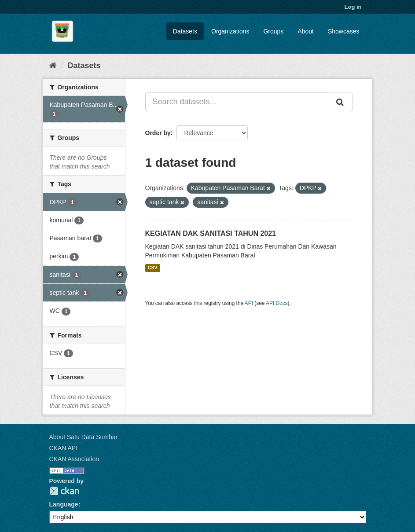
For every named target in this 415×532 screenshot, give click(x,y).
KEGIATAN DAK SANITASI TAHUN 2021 (211, 233)
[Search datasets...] (237, 102)
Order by (158, 133)
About (306, 31)
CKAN (64, 491)
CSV (153, 268)
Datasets (185, 31)
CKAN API (64, 448)
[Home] (53, 66)
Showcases (344, 31)
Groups (273, 31)
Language (64, 504)
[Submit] (341, 102)
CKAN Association (74, 459)
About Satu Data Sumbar (84, 437)
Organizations (230, 31)
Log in (353, 7)
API (249, 303)
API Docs (277, 303)
